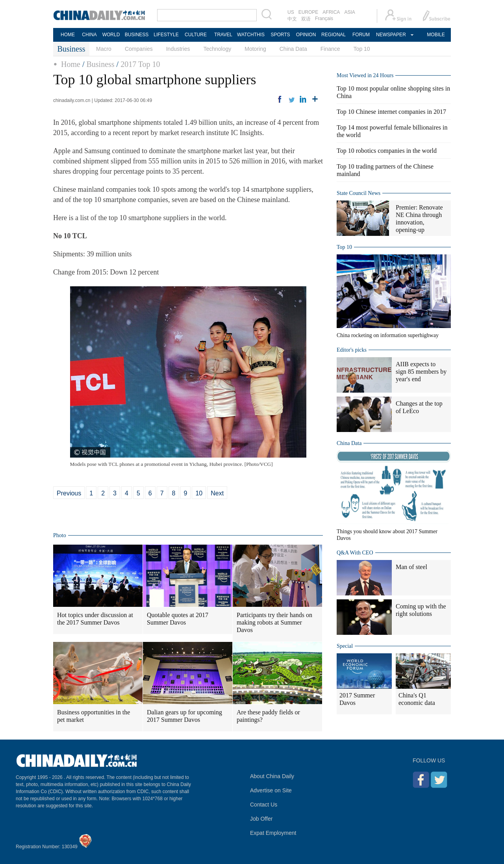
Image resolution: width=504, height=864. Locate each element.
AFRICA (331, 12)
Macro (104, 49)
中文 (292, 19)
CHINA (89, 35)
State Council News (359, 193)
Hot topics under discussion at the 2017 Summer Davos (95, 619)
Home (71, 64)
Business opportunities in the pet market (94, 716)
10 (199, 493)
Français (324, 19)
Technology (217, 49)
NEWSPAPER (391, 35)
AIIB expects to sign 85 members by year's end (421, 372)
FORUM (361, 35)
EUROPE (309, 12)
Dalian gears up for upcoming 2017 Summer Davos (184, 716)
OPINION (306, 35)
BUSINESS (137, 35)
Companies (139, 49)
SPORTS (280, 35)
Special (345, 646)
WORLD (111, 35)
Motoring (255, 49)
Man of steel (411, 567)
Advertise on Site (271, 790)
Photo (60, 535)
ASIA (349, 12)
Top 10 (362, 49)
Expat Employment (273, 833)
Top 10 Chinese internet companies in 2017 (391, 112)
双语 (306, 19)
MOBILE (436, 35)
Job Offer (261, 819)
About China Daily (272, 776)
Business (100, 64)
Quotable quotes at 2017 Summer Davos (178, 619)
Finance (330, 49)
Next (217, 493)
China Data (293, 49)
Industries (178, 49)
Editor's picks (352, 350)
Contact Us (264, 805)
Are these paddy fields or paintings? (268, 716)
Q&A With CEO (355, 553)
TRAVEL (223, 35)
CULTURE (196, 35)
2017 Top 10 (140, 64)
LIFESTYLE (166, 35)
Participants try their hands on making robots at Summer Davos (274, 622)
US (291, 12)
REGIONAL (334, 35)
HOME (68, 35)
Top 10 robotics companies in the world (387, 151)
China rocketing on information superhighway (388, 335)
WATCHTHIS (251, 35)
